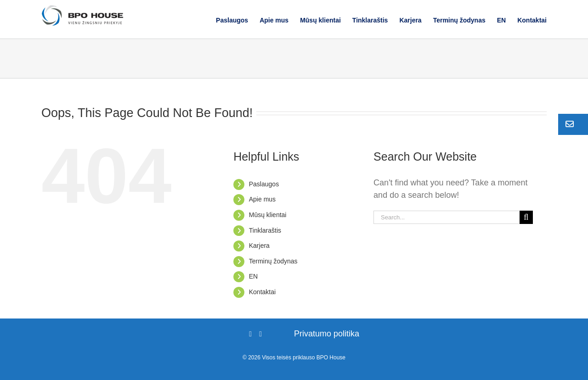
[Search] (526, 217)
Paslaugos (264, 184)
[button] (573, 124)
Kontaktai (262, 292)
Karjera (259, 246)
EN (253, 276)
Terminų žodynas (273, 261)
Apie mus (262, 199)
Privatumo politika (327, 334)
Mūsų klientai (268, 215)
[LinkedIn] (260, 334)
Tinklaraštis (265, 230)
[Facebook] (250, 334)
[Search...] (447, 217)
